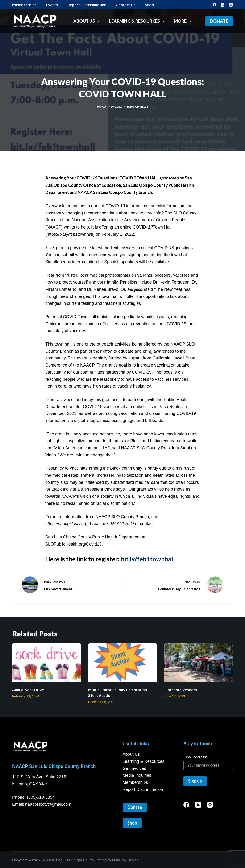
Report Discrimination (87, 5)
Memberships (24, 5)
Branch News (138, 106)
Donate (219, 21)
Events (52, 5)
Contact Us (126, 5)
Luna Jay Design (125, 860)
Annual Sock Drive (28, 690)
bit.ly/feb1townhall (148, 559)
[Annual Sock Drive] (47, 663)
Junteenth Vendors (181, 690)
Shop (149, 5)
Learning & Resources (138, 21)
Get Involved (135, 768)
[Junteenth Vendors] (198, 663)
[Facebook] (214, 5)
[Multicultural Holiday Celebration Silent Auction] (123, 663)
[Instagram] (231, 5)
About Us (87, 21)
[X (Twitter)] (223, 5)
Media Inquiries (137, 775)
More (183, 21)
